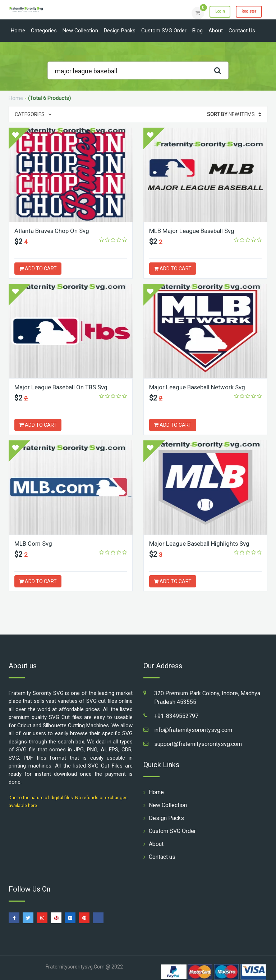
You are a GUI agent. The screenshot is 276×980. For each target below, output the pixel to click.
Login (211, 13)
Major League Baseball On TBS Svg (64, 387)
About (216, 31)
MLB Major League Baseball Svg (194, 231)
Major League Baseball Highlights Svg (203, 543)
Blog (197, 31)
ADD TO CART (38, 269)
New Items (234, 114)
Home (18, 31)
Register (246, 13)
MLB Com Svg (34, 543)
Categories (44, 31)
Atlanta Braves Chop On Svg (54, 231)
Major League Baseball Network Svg (200, 387)
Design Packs (120, 31)
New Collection (80, 31)
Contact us (242, 31)
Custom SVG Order (164, 31)
